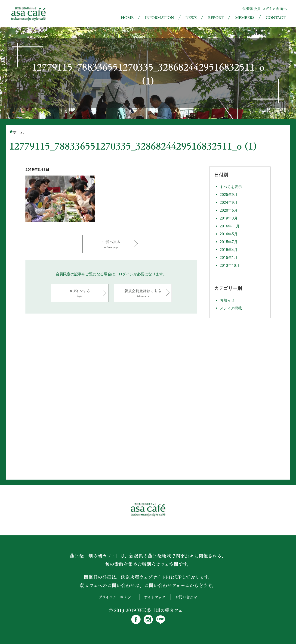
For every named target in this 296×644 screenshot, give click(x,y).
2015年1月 (229, 258)
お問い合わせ (186, 597)
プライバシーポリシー (117, 597)
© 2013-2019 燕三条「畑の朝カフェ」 (148, 610)
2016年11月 (230, 226)
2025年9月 (229, 195)
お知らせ (227, 300)
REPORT (216, 17)
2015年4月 (229, 250)
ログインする (80, 293)
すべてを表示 (231, 187)
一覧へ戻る (111, 244)
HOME (127, 17)
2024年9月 (229, 203)
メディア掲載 (231, 308)
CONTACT (276, 17)
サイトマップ (155, 597)
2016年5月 (229, 234)
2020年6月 (229, 210)
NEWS (191, 17)
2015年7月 (229, 242)
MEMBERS (245, 17)
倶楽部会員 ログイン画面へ (265, 8)
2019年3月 (229, 218)
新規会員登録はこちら (143, 293)
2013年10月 (230, 265)
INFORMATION (159, 17)
